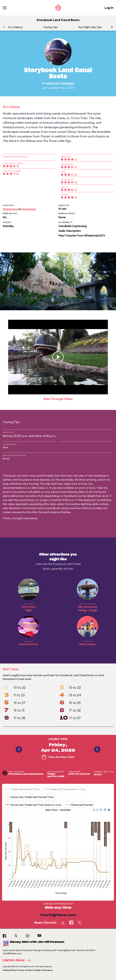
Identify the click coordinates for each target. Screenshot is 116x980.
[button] (112, 27)
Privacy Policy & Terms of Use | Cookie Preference (28, 970)
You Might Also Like (90, 27)
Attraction (52, 83)
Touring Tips (50, 27)
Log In (109, 8)
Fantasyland (10, 209)
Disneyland (68, 83)
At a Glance (15, 27)
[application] (58, 852)
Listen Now (18, 960)
